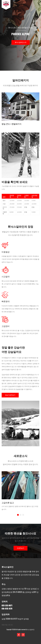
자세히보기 (20, 548)
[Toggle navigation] (36, 5)
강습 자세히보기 (10, 395)
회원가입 (4, 625)
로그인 (11, 625)
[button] (18, 515)
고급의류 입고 (8, 503)
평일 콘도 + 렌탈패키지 (12, 124)
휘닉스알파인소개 (21, 42)
